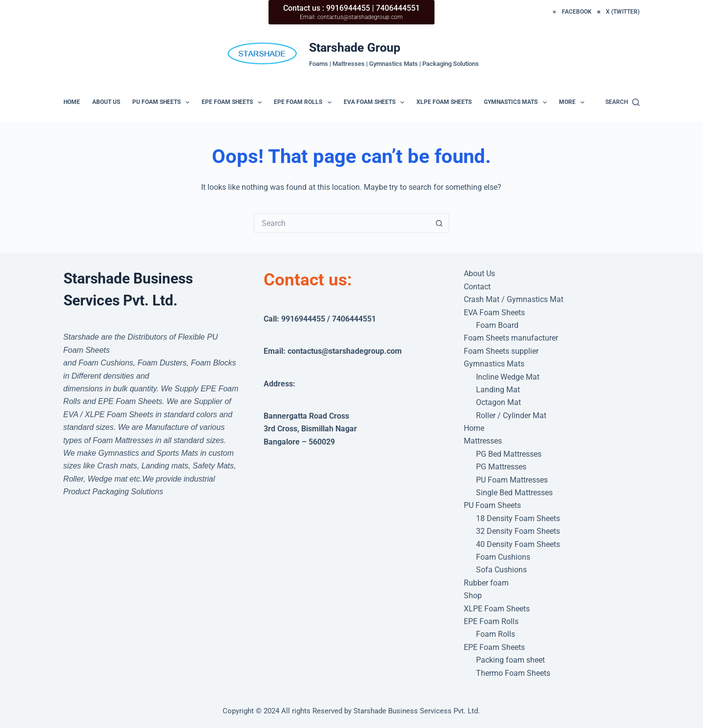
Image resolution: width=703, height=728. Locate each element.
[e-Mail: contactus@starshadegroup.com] (263, 53)
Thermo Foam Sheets (513, 673)
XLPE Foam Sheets (444, 102)
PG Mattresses (501, 467)
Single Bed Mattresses (514, 493)
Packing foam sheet (510, 660)
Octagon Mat (498, 402)
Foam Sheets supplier (501, 351)
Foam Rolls (496, 634)
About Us (106, 102)
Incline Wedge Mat (508, 377)
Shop (473, 596)
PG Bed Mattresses (509, 454)
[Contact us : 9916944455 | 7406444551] (351, 12)
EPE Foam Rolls (304, 102)
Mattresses (483, 441)
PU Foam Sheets (163, 102)
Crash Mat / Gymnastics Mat (514, 299)
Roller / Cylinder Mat (511, 415)
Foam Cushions (503, 557)
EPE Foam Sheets (234, 102)
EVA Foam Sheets (376, 102)
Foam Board (497, 325)
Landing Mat (498, 390)
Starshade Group (355, 48)
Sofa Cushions (501, 570)
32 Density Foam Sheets (518, 531)
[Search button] (439, 223)
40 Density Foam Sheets (518, 544)
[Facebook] (572, 12)
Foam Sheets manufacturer (511, 338)
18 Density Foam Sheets (518, 518)
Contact (477, 287)
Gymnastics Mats (517, 102)
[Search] (622, 102)
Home (72, 102)
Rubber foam (486, 583)
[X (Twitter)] (618, 12)
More (574, 102)
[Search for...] (342, 223)
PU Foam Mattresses (512, 480)
